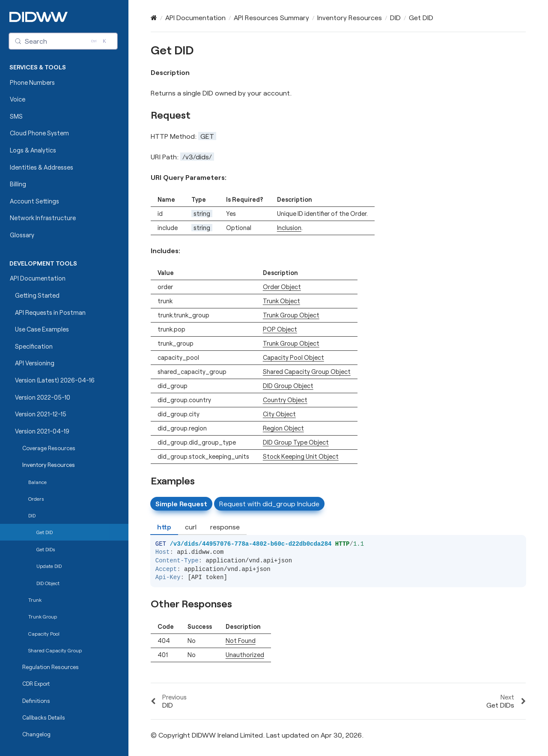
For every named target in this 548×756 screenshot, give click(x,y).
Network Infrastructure (43, 218)
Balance (37, 482)
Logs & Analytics (33, 150)
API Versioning (35, 363)
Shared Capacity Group (55, 650)
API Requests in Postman (50, 312)
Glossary (22, 235)
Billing (18, 184)
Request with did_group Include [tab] (269, 504)
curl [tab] (191, 527)
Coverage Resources (49, 448)
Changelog (36, 734)
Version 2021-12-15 (41, 414)
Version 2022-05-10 (43, 397)
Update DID (49, 566)
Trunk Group (43, 616)
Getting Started (37, 295)
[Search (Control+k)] (63, 41)
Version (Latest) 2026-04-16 (55, 380)
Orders (36, 499)
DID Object (48, 583)
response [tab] (225, 527)
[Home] (154, 18)
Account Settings (34, 201)
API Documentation (38, 278)
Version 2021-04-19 (42, 431)
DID (32, 515)
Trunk (35, 600)
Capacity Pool (44, 633)
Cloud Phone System (39, 133)
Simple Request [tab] (181, 504)
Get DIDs (46, 549)
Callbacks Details (44, 717)
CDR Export (36, 684)
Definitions (36, 701)
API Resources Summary (271, 17)
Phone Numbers (32, 82)
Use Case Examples (42, 329)
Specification (34, 346)
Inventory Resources (49, 465)
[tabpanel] (338, 553)
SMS (16, 116)
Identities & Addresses (42, 167)
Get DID (45, 532)
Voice (18, 99)
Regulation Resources (51, 667)
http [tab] (164, 527)
